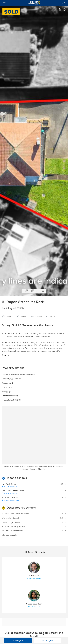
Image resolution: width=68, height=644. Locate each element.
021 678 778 (34, 607)
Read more (7, 355)
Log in (63, 3)
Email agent (48, 641)
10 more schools (9, 535)
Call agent (18, 641)
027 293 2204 (34, 579)
